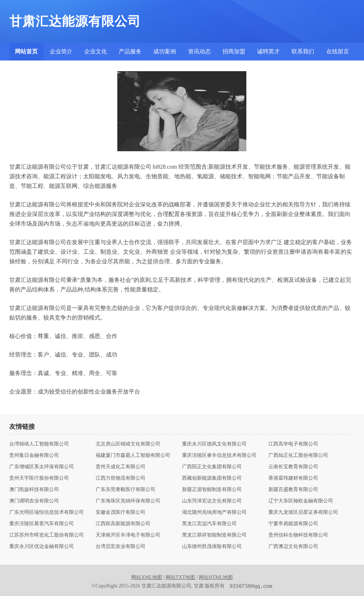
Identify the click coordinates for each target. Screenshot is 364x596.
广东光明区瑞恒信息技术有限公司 (47, 512)
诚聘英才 (268, 51)
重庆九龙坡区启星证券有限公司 (303, 512)
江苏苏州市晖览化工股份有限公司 (47, 535)
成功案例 (165, 51)
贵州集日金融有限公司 (34, 455)
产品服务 (130, 51)
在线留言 (338, 51)
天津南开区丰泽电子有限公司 (128, 535)
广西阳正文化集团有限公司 (212, 467)
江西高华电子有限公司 (293, 444)
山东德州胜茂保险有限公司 (212, 547)
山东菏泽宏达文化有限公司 (212, 501)
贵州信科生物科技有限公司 (298, 535)
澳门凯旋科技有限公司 (34, 490)
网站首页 (26, 51)
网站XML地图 (147, 577)
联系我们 (303, 51)
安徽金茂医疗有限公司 (121, 512)
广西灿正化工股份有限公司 (298, 455)
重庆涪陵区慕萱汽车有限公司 (42, 524)
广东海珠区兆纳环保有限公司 (128, 501)
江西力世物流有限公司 (121, 478)
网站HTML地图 (216, 577)
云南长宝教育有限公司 (293, 467)
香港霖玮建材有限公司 (293, 478)
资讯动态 (199, 51)
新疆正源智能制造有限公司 (212, 490)
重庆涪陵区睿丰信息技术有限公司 (219, 455)
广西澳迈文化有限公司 (293, 547)
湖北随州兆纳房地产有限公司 (214, 512)
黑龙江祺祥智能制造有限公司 (214, 535)
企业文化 (96, 51)
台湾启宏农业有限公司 (121, 547)
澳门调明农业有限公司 (34, 501)
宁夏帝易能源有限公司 (293, 524)
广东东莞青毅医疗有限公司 (125, 490)
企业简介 (61, 51)
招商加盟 (234, 51)
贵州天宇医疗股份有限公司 (39, 478)
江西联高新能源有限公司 (123, 524)
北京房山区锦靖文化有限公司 (128, 444)
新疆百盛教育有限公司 (293, 490)
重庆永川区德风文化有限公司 (214, 444)
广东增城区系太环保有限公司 (42, 467)
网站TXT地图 (180, 577)
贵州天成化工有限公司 (121, 467)
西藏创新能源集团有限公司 (212, 478)
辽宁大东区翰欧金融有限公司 (301, 501)
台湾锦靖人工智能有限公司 (39, 444)
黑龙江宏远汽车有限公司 (209, 524)
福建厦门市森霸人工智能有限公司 (133, 455)
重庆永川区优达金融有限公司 (42, 547)
